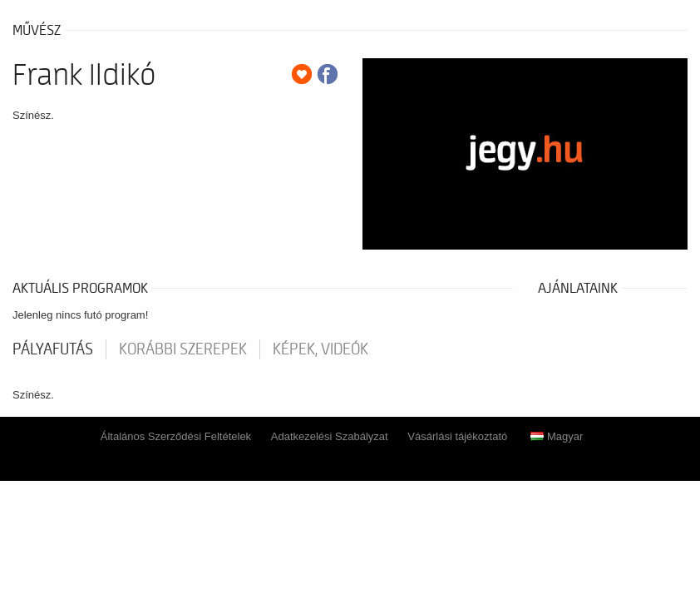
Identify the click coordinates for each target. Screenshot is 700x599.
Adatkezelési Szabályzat (330, 436)
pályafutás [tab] (53, 349)
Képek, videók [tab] (320, 349)
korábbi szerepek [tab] (183, 349)
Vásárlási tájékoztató (457, 436)
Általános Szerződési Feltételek (176, 436)
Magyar (557, 436)
